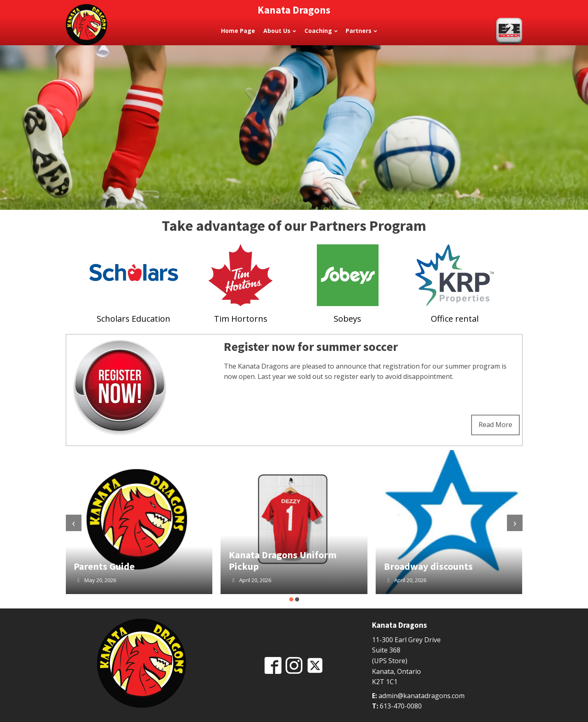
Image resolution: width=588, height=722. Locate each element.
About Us (280, 31)
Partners (361, 31)
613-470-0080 (401, 706)
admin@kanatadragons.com (422, 696)
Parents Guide (104, 566)
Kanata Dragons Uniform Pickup (283, 561)
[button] (291, 599)
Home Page (238, 31)
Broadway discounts (428, 566)
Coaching (321, 31)
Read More (495, 425)
